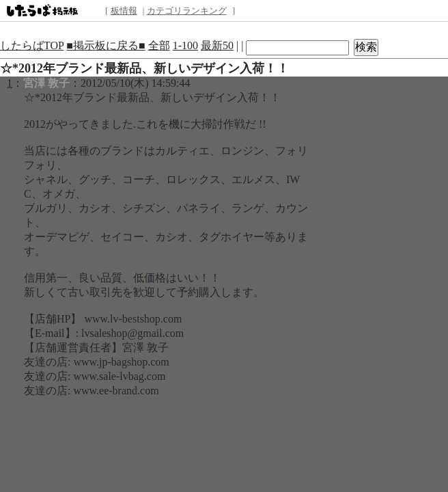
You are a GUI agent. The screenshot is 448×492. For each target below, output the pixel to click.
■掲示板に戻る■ (106, 45)
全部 (159, 45)
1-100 (185, 45)
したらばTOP (32, 45)
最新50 (217, 45)
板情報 (124, 11)
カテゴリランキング (187, 11)
